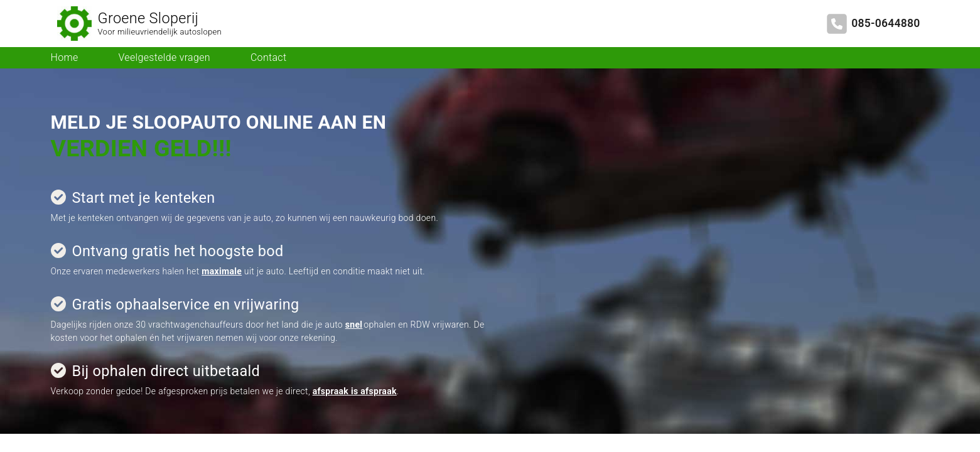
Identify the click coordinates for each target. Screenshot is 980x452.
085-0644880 (886, 23)
